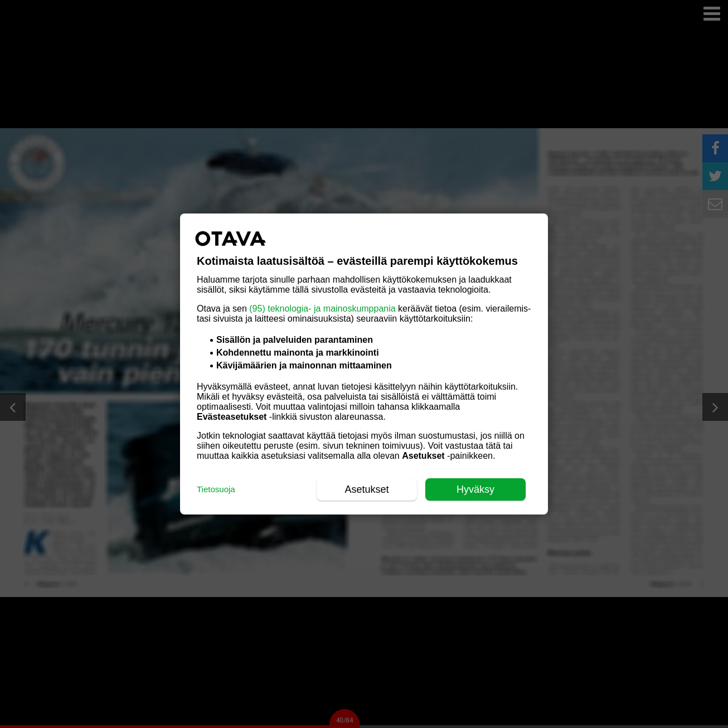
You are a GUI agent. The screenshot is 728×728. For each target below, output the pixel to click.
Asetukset (367, 489)
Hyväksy (475, 489)
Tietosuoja (216, 489)
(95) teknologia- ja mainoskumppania (322, 309)
